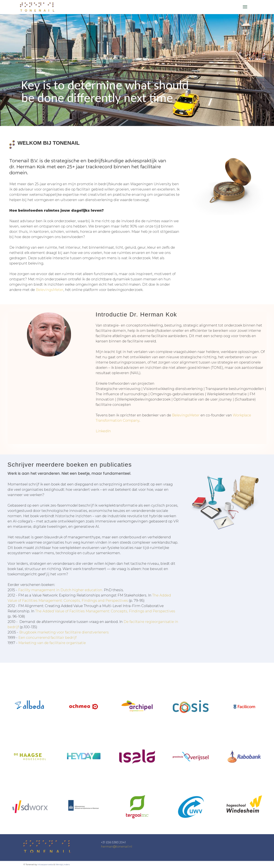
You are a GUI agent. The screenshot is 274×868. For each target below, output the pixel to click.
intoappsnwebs (45, 864)
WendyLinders (63, 864)
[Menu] (245, 7)
